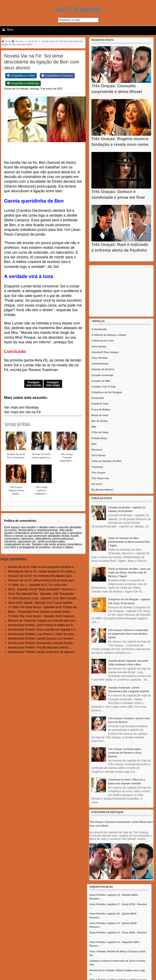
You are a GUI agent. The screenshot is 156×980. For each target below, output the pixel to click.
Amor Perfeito (99, 358)
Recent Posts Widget (100, 260)
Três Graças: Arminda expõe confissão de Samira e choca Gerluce (125, 753)
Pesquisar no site (69, 20)
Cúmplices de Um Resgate (107, 392)
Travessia (97, 467)
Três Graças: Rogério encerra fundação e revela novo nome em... (120, 144)
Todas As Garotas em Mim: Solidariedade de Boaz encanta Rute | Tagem (129, 542)
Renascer (97, 450)
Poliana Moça (99, 438)
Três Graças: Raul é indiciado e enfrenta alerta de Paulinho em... (120, 250)
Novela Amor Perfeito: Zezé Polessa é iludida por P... (41, 625)
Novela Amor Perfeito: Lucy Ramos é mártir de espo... (42, 634)
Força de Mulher (101, 410)
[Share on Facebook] (57, 76)
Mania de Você (100, 415)
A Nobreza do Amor (103, 341)
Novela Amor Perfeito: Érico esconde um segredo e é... (43, 630)
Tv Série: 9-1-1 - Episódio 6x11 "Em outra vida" (38, 585)
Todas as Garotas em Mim (106, 461)
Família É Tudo (100, 404)
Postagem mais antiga (53, 384)
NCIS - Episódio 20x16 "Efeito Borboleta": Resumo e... (42, 589)
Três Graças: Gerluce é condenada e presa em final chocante (118, 197)
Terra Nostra (99, 455)
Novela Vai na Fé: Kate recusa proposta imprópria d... (42, 567)
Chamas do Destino (103, 369)
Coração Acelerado (102, 375)
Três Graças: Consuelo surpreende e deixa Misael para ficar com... (117, 92)
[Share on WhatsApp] (23, 83)
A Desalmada (99, 329)
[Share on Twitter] (21, 76)
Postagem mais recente (33, 384)
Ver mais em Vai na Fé (22, 412)
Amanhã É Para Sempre (105, 352)
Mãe (94, 427)
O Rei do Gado (100, 432)
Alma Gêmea (99, 347)
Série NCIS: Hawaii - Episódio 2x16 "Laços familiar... (41, 603)
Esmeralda (98, 398)
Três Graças (98, 473)
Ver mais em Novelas (21, 407)
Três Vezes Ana (100, 478)
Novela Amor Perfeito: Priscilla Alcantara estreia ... (40, 647)
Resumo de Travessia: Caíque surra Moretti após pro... (43, 621)
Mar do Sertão (100, 421)
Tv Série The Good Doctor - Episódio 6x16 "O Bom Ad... (43, 607)
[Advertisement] (121, 291)
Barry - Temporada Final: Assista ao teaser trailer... (40, 612)
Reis (94, 444)
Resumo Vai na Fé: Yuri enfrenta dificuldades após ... (42, 576)
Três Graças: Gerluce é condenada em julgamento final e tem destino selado (128, 634)
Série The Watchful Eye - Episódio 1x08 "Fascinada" (41, 594)
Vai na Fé (97, 484)
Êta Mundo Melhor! (102, 490)
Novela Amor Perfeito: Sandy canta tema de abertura (41, 652)
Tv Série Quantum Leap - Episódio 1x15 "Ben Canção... (43, 598)
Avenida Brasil (100, 364)
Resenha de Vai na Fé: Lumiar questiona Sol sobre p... (43, 571)
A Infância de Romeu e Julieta (109, 335)
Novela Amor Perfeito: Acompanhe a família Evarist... (42, 643)
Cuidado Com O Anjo (104, 387)
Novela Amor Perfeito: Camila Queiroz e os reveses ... (42, 638)
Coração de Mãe (101, 381)
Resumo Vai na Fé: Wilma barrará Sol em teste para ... (43, 580)
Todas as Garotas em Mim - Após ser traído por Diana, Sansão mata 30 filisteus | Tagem (129, 573)
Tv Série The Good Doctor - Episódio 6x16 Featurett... (42, 616)
